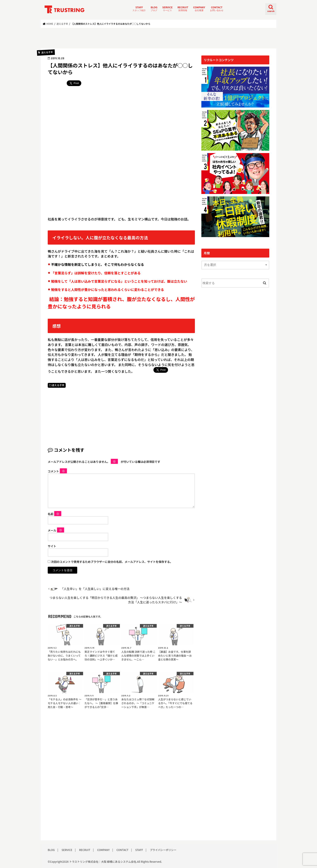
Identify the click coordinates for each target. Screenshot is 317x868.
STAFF (139, 9)
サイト (52, 546)
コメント (57, 471)
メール (56, 530)
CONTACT (217, 9)
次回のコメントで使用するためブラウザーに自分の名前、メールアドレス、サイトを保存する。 (112, 562)
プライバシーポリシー (163, 850)
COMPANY (199, 9)
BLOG (154, 9)
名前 (55, 514)
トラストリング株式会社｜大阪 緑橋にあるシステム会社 (103, 862)
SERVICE (167, 9)
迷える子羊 (58, 385)
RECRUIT (183, 9)
